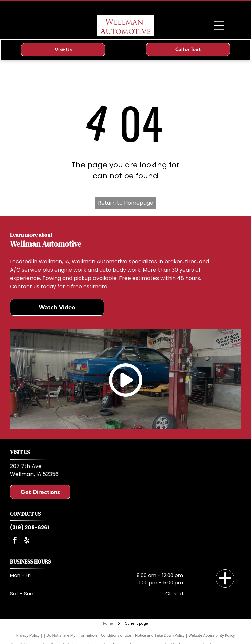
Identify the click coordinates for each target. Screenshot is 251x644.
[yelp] (27, 541)
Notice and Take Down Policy (160, 635)
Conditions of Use (116, 635)
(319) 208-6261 (30, 527)
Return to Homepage (126, 203)
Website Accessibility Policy (211, 635)
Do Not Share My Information (72, 635)
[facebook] (15, 541)
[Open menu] (219, 25)
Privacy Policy (28, 635)
